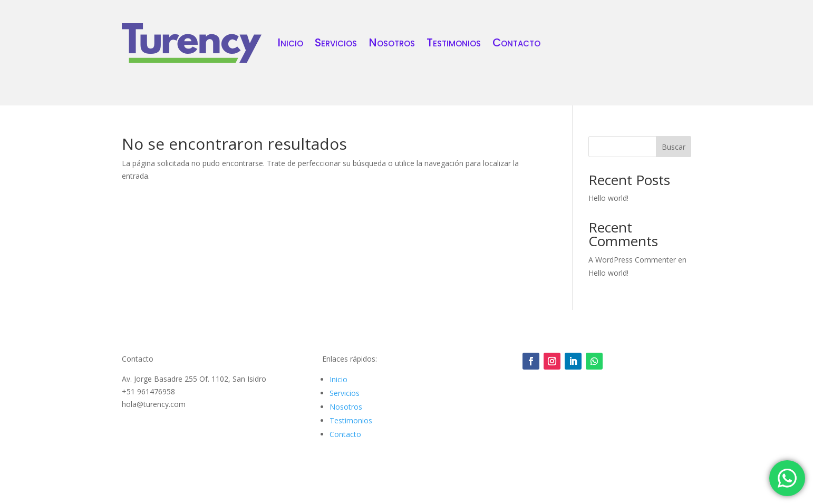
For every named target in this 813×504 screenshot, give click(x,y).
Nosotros (392, 42)
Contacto (516, 42)
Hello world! (608, 198)
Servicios (336, 42)
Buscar (674, 147)
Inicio (290, 42)
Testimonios (454, 42)
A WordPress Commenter (632, 260)
